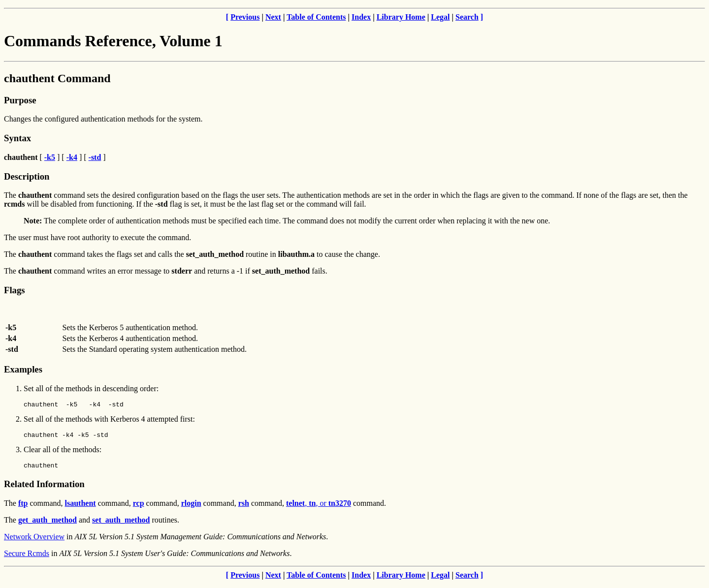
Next (273, 17)
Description (27, 176)
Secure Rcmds (27, 558)
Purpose (20, 100)
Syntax (17, 138)
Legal (440, 17)
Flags (15, 290)
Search (467, 17)
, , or (319, 508)
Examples (23, 369)
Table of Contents (316, 17)
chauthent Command (57, 78)
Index (361, 17)
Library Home (401, 17)
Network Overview (34, 541)
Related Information (44, 488)
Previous (245, 17)
